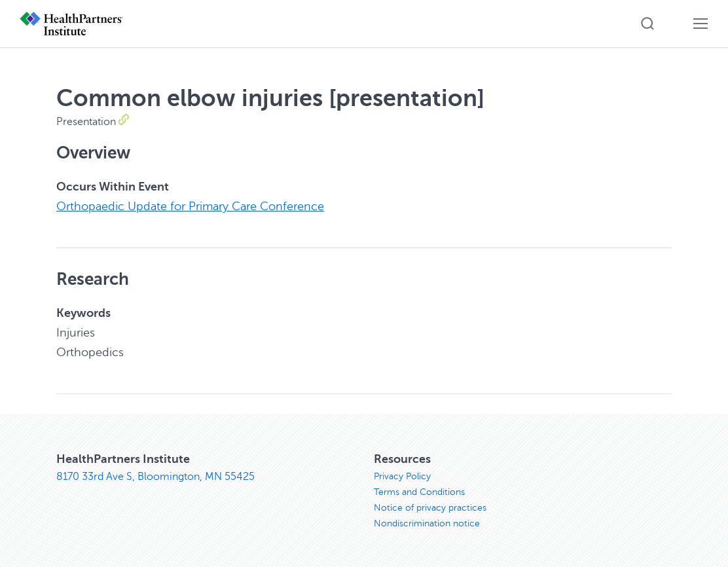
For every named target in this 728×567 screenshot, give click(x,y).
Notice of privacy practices (430, 508)
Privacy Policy (402, 476)
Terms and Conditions (419, 492)
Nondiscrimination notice (427, 523)
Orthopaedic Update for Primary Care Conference (190, 206)
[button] (647, 24)
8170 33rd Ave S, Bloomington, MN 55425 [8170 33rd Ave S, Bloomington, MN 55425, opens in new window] (155, 477)
